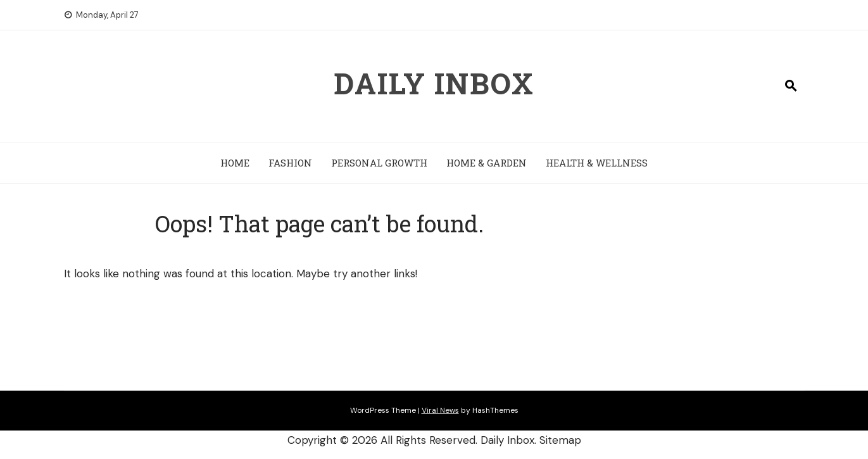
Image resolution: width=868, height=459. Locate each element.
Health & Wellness (597, 163)
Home (235, 163)
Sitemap (560, 440)
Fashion (290, 163)
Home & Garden (487, 163)
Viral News (440, 410)
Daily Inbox (434, 83)
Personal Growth (379, 163)
